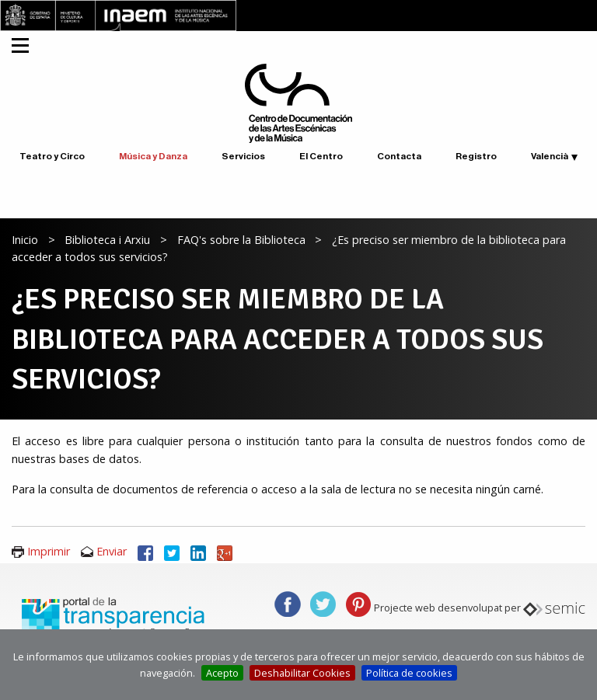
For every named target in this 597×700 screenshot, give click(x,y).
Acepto (222, 673)
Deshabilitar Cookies (302, 673)
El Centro (321, 156)
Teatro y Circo (52, 156)
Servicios (243, 156)
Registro (476, 156)
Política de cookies (409, 673)
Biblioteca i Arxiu (107, 240)
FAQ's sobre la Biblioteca (241, 240)
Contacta (399, 156)
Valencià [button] (550, 156)
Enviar (112, 551)
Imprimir (49, 551)
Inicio (25, 240)
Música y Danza (153, 156)
